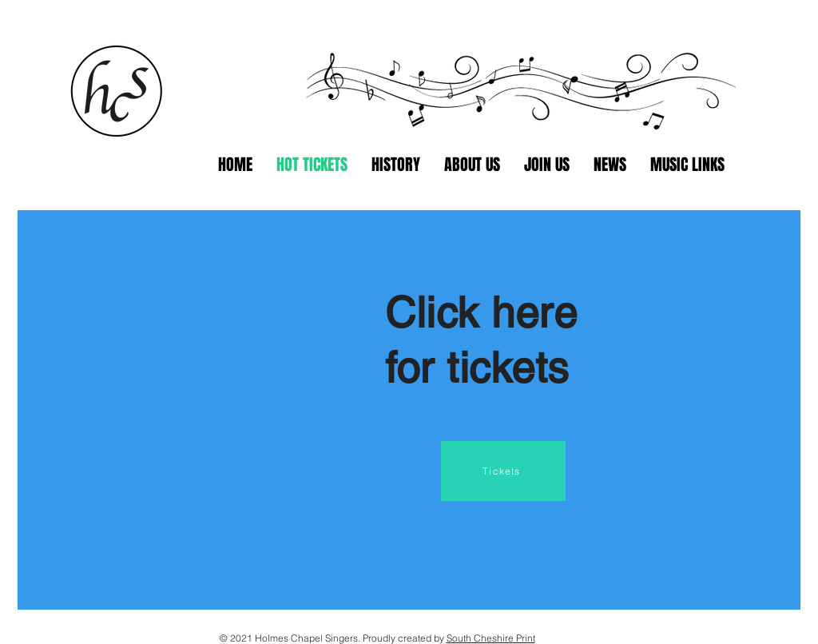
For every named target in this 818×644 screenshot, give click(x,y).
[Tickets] (503, 471)
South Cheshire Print (491, 638)
